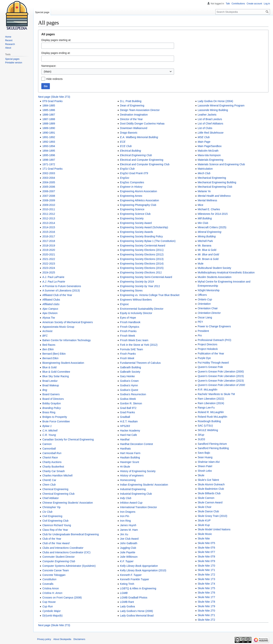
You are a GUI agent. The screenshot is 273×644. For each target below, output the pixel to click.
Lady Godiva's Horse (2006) (136, 611)
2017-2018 (49, 241)
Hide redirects (54, 79)
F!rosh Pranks (128, 331)
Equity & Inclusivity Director (136, 313)
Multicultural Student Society (215, 268)
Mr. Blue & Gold (207, 250)
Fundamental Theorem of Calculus (140, 363)
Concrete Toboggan (54, 575)
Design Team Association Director (140, 110)
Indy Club (126, 498)
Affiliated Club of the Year (57, 295)
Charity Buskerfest (53, 467)
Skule (201, 475)
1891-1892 (49, 137)
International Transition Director (138, 507)
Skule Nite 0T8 (206, 557)
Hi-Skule (125, 467)
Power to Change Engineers (214, 326)
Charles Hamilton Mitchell (57, 476)
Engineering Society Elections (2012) (142, 254)
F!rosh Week (127, 336)
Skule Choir (205, 507)
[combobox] (108, 72)
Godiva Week (128, 399)
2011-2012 (49, 214)
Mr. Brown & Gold (208, 259)
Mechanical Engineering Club (215, 187)
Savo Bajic (204, 453)
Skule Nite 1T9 (206, 606)
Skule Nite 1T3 (206, 579)
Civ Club (47, 512)
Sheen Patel (205, 466)
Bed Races (49, 345)
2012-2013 (49, 218)
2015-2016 (49, 232)
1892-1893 (49, 142)
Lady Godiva (127, 606)
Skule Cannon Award (210, 502)
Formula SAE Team (131, 349)
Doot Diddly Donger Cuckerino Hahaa (142, 124)
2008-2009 (49, 200)
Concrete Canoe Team (56, 570)
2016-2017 (49, 236)
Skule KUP (204, 520)
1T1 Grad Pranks (52, 169)
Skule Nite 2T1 (206, 615)
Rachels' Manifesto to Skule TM (216, 394)
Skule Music (205, 534)
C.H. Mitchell (50, 431)
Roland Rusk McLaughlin (213, 417)
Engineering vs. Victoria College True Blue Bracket (150, 295)
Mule (201, 264)
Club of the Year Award (56, 543)
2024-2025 (49, 272)
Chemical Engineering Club (58, 494)
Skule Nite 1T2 (206, 575)
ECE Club (126, 146)
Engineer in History (131, 187)
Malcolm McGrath (208, 151)
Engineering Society (132, 218)
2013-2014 (49, 223)
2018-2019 (49, 246)
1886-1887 (49, 115)
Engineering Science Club (135, 214)
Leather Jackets (207, 115)
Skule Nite (204, 539)
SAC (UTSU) (205, 426)
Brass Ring (49, 412)
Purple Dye (204, 358)
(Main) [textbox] (48, 72)
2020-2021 (49, 254)
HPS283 (125, 426)
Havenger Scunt (129, 462)
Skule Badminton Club (211, 489)
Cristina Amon (51, 588)
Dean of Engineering (132, 105)
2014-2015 (49, 227)
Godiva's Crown (129, 381)
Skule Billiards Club (209, 493)
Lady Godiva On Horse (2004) (215, 101)
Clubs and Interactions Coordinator (63, 548)
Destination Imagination (134, 115)
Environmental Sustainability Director (142, 309)
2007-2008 (49, 196)
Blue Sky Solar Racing (55, 376)
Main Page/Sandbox (210, 146)
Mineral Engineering (210, 232)
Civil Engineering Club (55, 521)
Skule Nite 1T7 (206, 597)
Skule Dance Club (208, 511)
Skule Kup (204, 525)
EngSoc (125, 178)
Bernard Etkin (50, 358)
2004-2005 (49, 182)
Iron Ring (125, 521)
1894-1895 (49, 151)
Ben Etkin (48, 349)
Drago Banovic (129, 133)
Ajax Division (50, 313)
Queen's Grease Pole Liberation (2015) (221, 376)
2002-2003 (49, 173)
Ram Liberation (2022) (211, 399)
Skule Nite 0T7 (206, 552)
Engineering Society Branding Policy (141, 236)
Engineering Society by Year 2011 (140, 286)
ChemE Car (49, 480)
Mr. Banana (205, 246)
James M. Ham (129, 530)
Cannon (47, 444)
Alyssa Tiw (49, 318)
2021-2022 (49, 259)
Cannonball (49, 449)
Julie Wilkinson (129, 557)
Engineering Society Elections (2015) (142, 268)
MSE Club (204, 137)
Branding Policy (51, 408)
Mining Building (207, 236)
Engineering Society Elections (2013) (142, 259)
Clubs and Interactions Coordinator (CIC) (66, 552)
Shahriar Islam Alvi (209, 462)
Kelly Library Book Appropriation (139, 566)
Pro (200, 335)
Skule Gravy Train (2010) (213, 516)
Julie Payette (128, 552)
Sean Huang (205, 457)
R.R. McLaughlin (208, 390)
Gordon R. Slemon (131, 403)
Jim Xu (124, 534)
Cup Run (47, 606)
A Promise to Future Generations (62, 286)
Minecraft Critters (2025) (212, 227)
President (203, 331)
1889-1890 (49, 128)
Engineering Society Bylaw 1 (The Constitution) (148, 241)
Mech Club (204, 173)
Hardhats (125, 449)
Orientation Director (209, 313)
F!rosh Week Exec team (134, 340)
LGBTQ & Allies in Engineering (138, 588)
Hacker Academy (130, 431)
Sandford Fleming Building (213, 448)
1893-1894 (49, 146)
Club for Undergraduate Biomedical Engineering (70, 534)
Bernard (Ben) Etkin (54, 354)
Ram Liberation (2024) (211, 403)
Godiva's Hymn (129, 385)
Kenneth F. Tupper (131, 575)
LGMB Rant (127, 602)
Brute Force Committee (56, 421)
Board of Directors (53, 399)
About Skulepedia (62, 639)
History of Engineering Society (138, 471)
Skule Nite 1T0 (206, 566)
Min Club (203, 223)
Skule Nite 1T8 (206, 602)
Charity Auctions (52, 462)
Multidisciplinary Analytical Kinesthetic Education (226, 272)
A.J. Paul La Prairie (54, 282)
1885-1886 (49, 110)
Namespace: (49, 66)
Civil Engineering (52, 516)
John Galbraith (129, 543)
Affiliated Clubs (51, 300)
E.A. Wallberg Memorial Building (139, 137)
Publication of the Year (211, 353)
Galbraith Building (131, 367)
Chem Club (49, 485)
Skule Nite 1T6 (206, 593)
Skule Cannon (206, 498)
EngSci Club (127, 169)
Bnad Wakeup (51, 385)
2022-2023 (49, 264)
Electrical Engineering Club (136, 155)
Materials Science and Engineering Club (221, 164)
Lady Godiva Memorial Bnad (137, 616)
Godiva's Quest (129, 390)
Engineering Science (132, 209)
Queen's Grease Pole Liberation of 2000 (221, 385)
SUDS (201, 439)
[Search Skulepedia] (243, 12)
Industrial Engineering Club (136, 494)
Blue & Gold (49, 367)
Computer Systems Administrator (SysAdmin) (69, 566)
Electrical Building (131, 151)
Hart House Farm (130, 453)
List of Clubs (205, 128)
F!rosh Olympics (130, 327)
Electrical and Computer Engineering (142, 160)
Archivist (47, 331)
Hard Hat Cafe (128, 435)
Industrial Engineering (133, 489)
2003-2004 (49, 178)
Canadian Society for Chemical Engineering (68, 439)
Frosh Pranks (128, 354)
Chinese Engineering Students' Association (68, 503)
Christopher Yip (51, 507)
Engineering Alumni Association (138, 191)
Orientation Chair (208, 308)
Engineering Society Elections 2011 (141, 272)
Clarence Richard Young (57, 525)
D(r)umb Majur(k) (52, 616)
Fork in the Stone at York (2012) (139, 345)
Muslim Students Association (215, 277)
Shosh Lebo (205, 471)
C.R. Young (49, 435)
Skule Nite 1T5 (206, 588)
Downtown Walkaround (134, 128)
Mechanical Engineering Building (217, 182)
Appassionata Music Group (58, 327)
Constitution (49, 579)
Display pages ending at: (56, 53)
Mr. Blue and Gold (208, 254)
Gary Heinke (127, 376)
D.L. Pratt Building (131, 101)
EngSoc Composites (132, 182)
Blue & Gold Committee (56, 372)
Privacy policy (44, 639)
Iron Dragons (128, 512)
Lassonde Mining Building (213, 110)
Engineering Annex (131, 196)
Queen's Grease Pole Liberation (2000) (221, 372)
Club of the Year (52, 539)
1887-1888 (49, 119)
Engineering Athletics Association (139, 200)
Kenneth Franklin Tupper (135, 579)
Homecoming (128, 480)
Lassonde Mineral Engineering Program (221, 105)
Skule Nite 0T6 (206, 548)
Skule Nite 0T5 (206, 543)
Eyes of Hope (128, 318)
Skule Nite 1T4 (206, 584)
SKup (201, 435)
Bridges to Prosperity (55, 417)
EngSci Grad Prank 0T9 (134, 173)
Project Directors (207, 344)
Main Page (204, 142)
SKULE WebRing (208, 430)
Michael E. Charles (209, 209)
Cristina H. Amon (52, 593)
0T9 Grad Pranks (52, 101)
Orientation (204, 304)
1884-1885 (49, 105)
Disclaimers (79, 639)
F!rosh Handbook (130, 322)
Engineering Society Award (136, 223)
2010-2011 (49, 209)
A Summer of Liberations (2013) (61, 291)
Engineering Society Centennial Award (143, 246)
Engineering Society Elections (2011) (142, 250)
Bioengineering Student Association (63, 363)
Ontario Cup (205, 299)
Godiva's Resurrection (133, 394)
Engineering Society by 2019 (137, 282)
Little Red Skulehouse (211, 133)
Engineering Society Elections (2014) (142, 264)
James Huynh (128, 525)
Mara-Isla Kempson (209, 155)
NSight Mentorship (209, 290)
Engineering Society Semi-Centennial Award (146, 277)
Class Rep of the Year (55, 530)
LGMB (124, 593)
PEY (200, 322)
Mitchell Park (205, 241)
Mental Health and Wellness (214, 196)
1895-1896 (49, 155)
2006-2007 (49, 191)
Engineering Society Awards (136, 232)
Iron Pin (125, 516)
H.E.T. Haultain (129, 421)
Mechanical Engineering (212, 178)
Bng (45, 390)
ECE (123, 142)
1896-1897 (49, 160)
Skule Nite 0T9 (206, 561)
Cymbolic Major (51, 611)
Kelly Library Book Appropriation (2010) (143, 570)
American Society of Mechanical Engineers (67, 322)
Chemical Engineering (55, 489)
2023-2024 (49, 268)
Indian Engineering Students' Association (144, 485)
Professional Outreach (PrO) (215, 340)
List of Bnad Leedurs (210, 119)
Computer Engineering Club (59, 561)
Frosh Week (127, 358)
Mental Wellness (207, 200)
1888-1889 (49, 124)
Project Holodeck (208, 349)
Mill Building (205, 218)
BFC (45, 336)
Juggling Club (128, 548)
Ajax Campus (50, 309)
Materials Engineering (211, 160)
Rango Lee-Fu (206, 408)
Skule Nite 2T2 (206, 620)
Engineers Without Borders (136, 300)
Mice (201, 205)
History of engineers (132, 476)
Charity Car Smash (53, 471)
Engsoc (124, 304)
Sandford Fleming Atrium (212, 444)
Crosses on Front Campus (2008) (62, 598)
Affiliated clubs (51, 304)
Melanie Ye (204, 191)
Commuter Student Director (58, 557)
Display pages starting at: (56, 40)
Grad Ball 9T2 (128, 408)
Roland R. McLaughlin (211, 412)
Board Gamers (51, 394)
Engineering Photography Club (138, 205)
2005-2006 (49, 187)
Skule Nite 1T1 (206, 570)
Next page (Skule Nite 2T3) (54, 97)
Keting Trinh (127, 584)
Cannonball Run (52, 453)
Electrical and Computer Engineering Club (145, 164)
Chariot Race (50, 457)
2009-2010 (49, 205)
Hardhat (125, 439)
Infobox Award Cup (131, 503)
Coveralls (48, 584)
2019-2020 (49, 250)
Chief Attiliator (50, 498)
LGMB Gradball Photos (134, 598)
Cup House (49, 602)
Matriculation (205, 169)
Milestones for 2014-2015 (213, 214)
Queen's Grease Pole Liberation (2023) (221, 381)
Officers (202, 295)
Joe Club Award (129, 539)
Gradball (125, 417)
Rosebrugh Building (209, 421)
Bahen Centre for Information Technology (66, 340)
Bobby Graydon (51, 403)
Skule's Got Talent (208, 480)
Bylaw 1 (47, 426)
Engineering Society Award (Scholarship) (144, 227)
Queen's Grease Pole (210, 367)
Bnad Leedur (50, 381)
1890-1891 (49, 133)
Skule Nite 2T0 (206, 611)
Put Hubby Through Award (213, 363)
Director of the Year (131, 119)
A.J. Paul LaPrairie (53, 277)
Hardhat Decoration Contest (136, 444)
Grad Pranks (127, 412)
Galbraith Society (130, 372)
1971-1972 (49, 164)
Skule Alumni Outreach (211, 484)
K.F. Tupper (127, 561)
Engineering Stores (131, 291)
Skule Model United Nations (214, 529)
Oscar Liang (205, 317)
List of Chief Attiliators (211, 124)
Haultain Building (130, 457)
